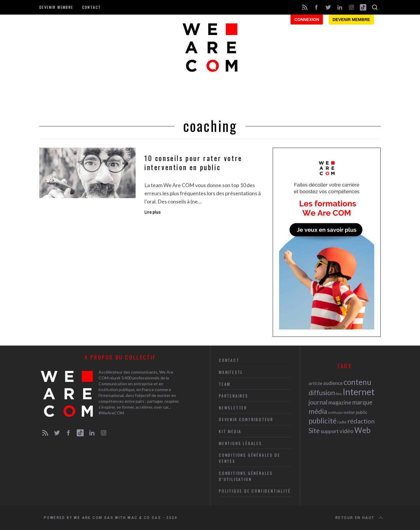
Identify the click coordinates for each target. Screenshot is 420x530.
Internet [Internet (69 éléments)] (359, 392)
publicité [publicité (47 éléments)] (323, 421)
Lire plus (153, 212)
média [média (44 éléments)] (318, 411)
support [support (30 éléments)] (330, 431)
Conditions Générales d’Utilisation (246, 476)
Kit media (230, 431)
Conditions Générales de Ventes (249, 458)
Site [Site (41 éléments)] (314, 431)
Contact (92, 7)
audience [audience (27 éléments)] (333, 383)
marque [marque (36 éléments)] (362, 402)
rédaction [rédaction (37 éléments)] (361, 421)
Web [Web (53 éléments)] (362, 430)
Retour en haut (360, 518)
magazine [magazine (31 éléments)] (340, 402)
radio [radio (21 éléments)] (342, 422)
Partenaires (233, 396)
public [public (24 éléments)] (362, 412)
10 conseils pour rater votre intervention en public (193, 163)
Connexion (307, 20)
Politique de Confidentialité (255, 491)
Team (225, 384)
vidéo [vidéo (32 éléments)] (346, 431)
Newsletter (233, 408)
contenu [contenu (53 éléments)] (357, 382)
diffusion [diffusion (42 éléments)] (322, 393)
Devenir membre (56, 7)
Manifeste (231, 372)
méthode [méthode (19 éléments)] (335, 413)
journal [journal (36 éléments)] (318, 402)
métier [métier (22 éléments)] (349, 412)
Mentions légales (240, 443)
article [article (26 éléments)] (315, 383)
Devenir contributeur (246, 419)
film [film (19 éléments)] (339, 394)
